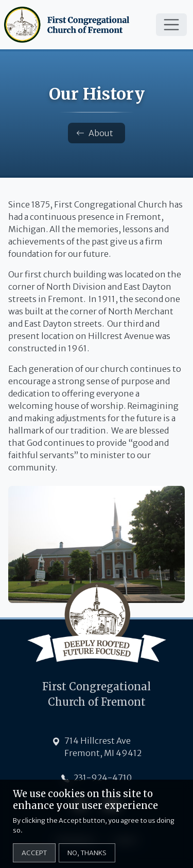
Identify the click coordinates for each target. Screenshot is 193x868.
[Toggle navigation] (171, 25)
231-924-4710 (103, 778)
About (95, 133)
